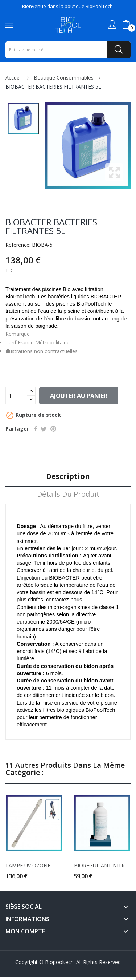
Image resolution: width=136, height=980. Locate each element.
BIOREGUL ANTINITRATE (102, 866)
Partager (36, 429)
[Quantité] (16, 396)
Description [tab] (68, 477)
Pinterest (53, 429)
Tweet (44, 429)
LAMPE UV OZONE (28, 866)
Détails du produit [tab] (68, 494)
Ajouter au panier (79, 396)
